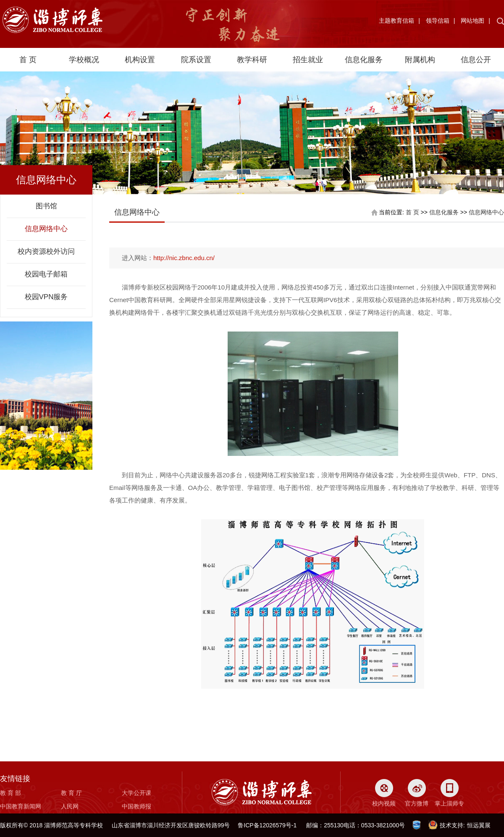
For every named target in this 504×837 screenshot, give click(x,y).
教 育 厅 (71, 793)
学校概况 (84, 60)
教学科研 (252, 60)
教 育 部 (10, 793)
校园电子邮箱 (46, 274)
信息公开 (476, 60)
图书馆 (46, 206)
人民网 (70, 806)
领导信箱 (438, 21)
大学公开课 (136, 793)
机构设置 (140, 60)
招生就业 (308, 60)
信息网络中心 (46, 229)
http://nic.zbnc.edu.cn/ (184, 258)
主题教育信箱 (396, 21)
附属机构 (420, 60)
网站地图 (472, 21)
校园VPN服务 (46, 297)
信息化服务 (364, 60)
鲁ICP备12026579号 (265, 825)
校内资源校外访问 (46, 251)
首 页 (28, 60)
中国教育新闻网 (21, 806)
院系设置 (196, 60)
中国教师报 (136, 806)
